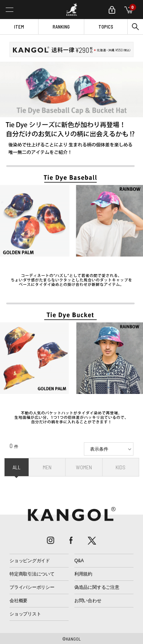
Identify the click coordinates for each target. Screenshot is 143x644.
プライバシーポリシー (32, 587)
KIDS (121, 467)
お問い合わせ (88, 601)
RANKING (61, 27)
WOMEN (84, 467)
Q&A (79, 561)
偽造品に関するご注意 (97, 587)
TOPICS (106, 27)
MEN (47, 467)
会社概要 (18, 601)
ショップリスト (25, 614)
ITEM (19, 27)
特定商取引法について (32, 574)
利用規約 (83, 574)
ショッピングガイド (30, 561)
